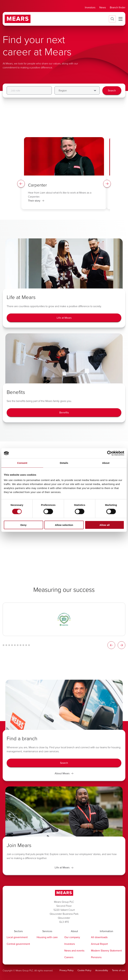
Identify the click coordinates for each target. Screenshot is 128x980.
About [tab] (106, 463)
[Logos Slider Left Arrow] (111, 645)
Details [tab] (64, 463)
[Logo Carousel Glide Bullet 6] (18, 645)
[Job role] (29, 90)
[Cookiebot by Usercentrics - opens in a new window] (110, 453)
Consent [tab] (22, 463)
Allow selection (64, 525)
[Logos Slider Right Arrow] (121, 645)
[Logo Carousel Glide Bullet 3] (9, 645)
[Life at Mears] (64, 318)
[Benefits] (64, 413)
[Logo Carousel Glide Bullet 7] (20, 645)
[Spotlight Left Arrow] (21, 184)
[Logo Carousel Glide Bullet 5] (15, 645)
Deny (23, 525)
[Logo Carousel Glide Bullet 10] (29, 645)
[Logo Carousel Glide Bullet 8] (23, 645)
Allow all (105, 525)
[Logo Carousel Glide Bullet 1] (3, 645)
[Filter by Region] (77, 90)
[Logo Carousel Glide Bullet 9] (26, 645)
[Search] (112, 91)
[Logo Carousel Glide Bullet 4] (12, 645)
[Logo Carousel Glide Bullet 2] (6, 645)
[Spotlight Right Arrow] (107, 184)
